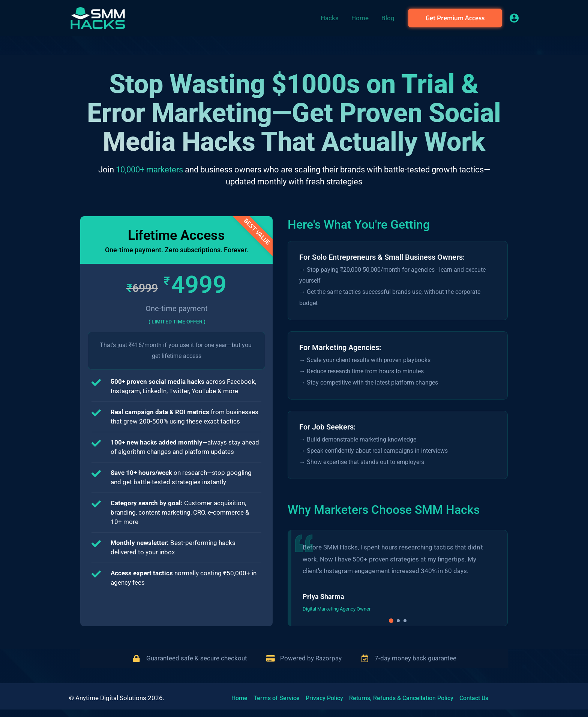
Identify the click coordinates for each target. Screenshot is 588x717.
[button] (455, 18)
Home (239, 698)
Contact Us (474, 698)
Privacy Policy (324, 698)
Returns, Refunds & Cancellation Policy (401, 698)
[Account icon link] (514, 18)
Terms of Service (277, 698)
